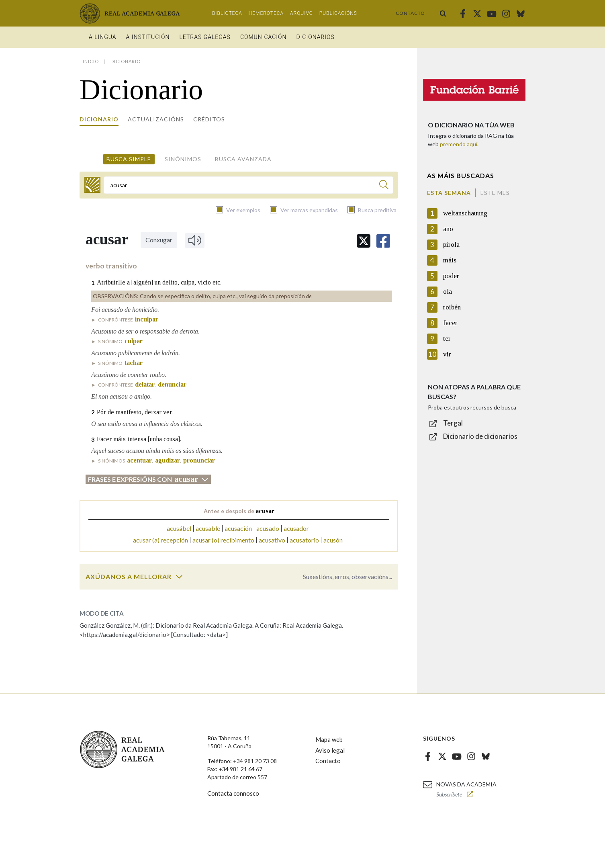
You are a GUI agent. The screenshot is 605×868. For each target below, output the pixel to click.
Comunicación (264, 37)
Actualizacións (156, 119)
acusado (268, 528)
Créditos (209, 119)
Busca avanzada (243, 159)
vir (447, 354)
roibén (452, 307)
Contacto (410, 13)
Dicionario (99, 119)
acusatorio (304, 540)
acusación (238, 528)
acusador (296, 528)
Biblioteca (227, 13)
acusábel (179, 528)
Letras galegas (205, 37)
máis (450, 260)
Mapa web (329, 739)
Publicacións (338, 13)
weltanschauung (465, 213)
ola (448, 292)
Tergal (453, 423)
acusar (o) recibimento (223, 540)
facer (450, 323)
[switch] (179, 577)
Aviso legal (330, 750)
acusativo (272, 540)
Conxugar (159, 240)
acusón (333, 540)
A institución (148, 37)
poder (451, 276)
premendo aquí (459, 144)
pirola (451, 245)
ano (448, 229)
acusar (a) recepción (160, 540)
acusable (208, 528)
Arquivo (301, 13)
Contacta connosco (233, 793)
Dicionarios (315, 37)
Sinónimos (183, 159)
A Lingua (103, 37)
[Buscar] (384, 186)
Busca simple (129, 159)
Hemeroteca (266, 13)
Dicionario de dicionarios (480, 436)
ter (447, 339)
